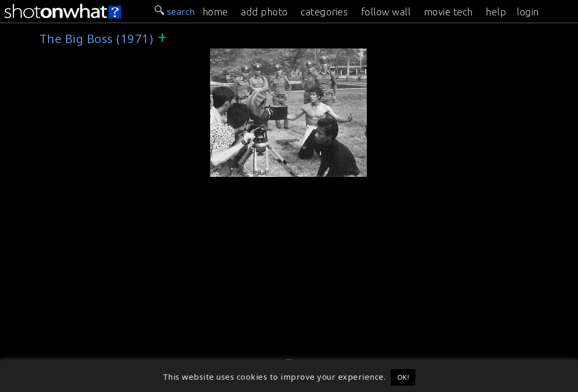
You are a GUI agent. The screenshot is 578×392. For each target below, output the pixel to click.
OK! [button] (403, 377)
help (496, 12)
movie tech (448, 12)
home (215, 12)
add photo (264, 12)
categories (324, 12)
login (528, 12)
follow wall (386, 12)
